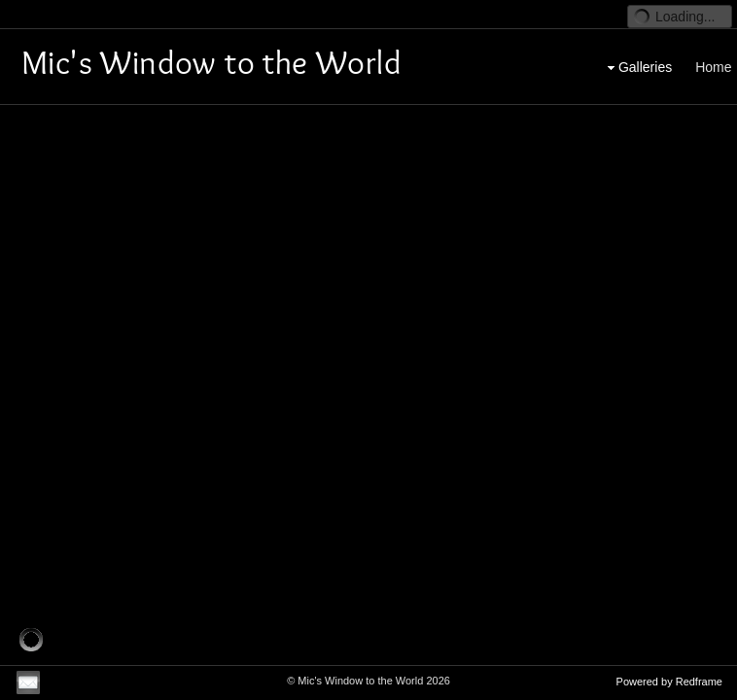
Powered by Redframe (669, 682)
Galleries (637, 54)
